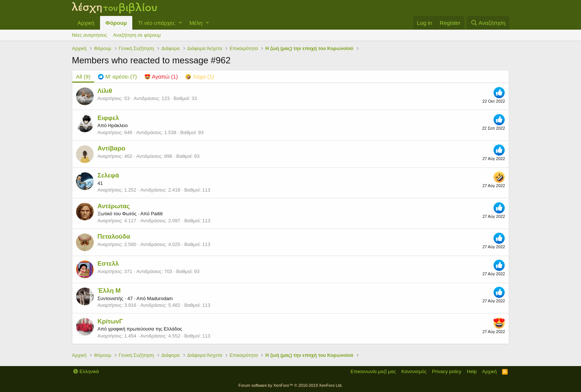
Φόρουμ (116, 23)
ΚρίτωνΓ (110, 321)
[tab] (117, 77)
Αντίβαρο (111, 148)
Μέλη (196, 23)
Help (472, 371)
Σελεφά (108, 175)
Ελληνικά (86, 371)
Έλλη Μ (109, 291)
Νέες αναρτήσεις (89, 35)
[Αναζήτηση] (488, 23)
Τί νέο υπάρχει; (157, 23)
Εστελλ (108, 264)
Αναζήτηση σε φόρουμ (137, 35)
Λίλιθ (105, 91)
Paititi (157, 214)
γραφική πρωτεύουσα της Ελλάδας (145, 329)
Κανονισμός (414, 371)
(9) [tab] (83, 77)
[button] (180, 23)
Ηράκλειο (118, 125)
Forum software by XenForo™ (291, 385)
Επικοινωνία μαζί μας (373, 371)
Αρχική (86, 23)
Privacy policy (447, 371)
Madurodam (160, 298)
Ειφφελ (108, 118)
